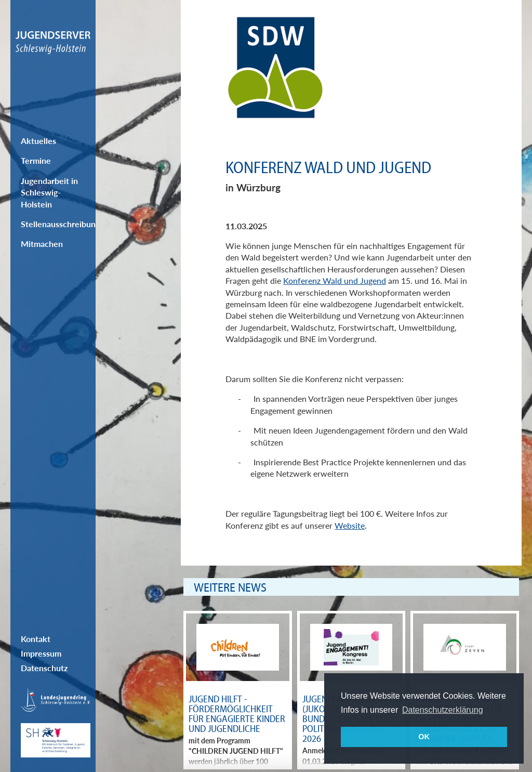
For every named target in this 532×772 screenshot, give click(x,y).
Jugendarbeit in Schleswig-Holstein (49, 192)
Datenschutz (44, 668)
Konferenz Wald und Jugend (335, 280)
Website (350, 525)
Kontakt (36, 639)
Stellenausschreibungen (58, 224)
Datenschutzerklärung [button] (443, 710)
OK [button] (424, 737)
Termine (36, 160)
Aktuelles (38, 141)
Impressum (41, 653)
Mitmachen (42, 244)
